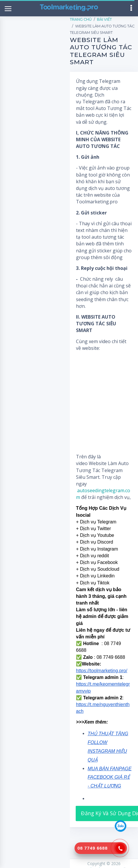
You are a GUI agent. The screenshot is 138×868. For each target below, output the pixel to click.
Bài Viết (104, 19)
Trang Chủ (81, 19)
